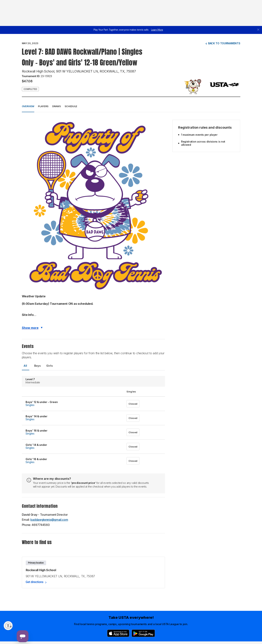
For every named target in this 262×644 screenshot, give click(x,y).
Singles (30, 405)
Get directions (35, 582)
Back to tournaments (224, 43)
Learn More (157, 30)
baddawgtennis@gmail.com (49, 520)
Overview (28, 106)
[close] (258, 30)
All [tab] (25, 366)
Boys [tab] (38, 366)
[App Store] (118, 633)
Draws (57, 106)
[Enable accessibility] (8, 626)
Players (43, 106)
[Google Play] (143, 633)
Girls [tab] (50, 366)
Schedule (71, 106)
